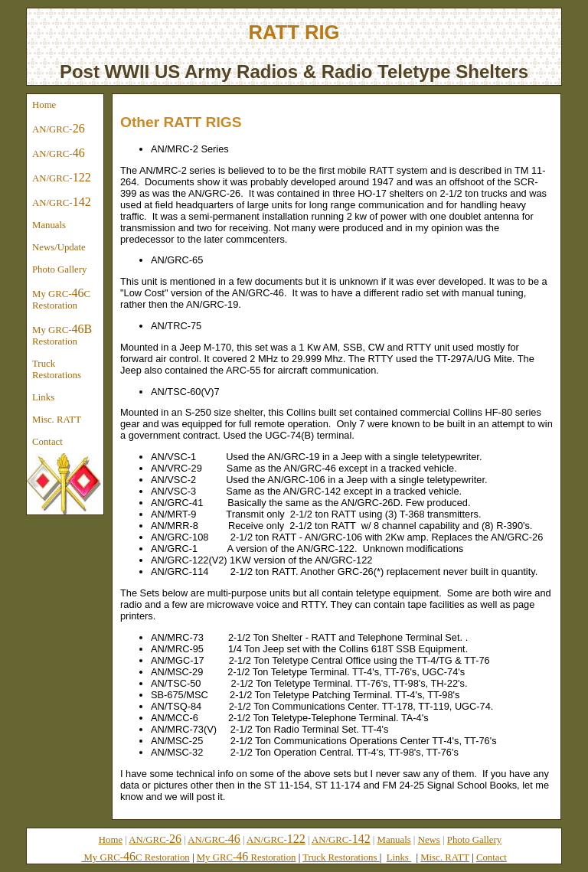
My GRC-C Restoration (61, 299)
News (429, 840)
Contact (47, 442)
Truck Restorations (57, 369)
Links (43, 397)
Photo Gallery (59, 269)
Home (44, 105)
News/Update (59, 247)
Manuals (49, 225)
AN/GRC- (59, 128)
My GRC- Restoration (62, 335)
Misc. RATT (57, 420)
